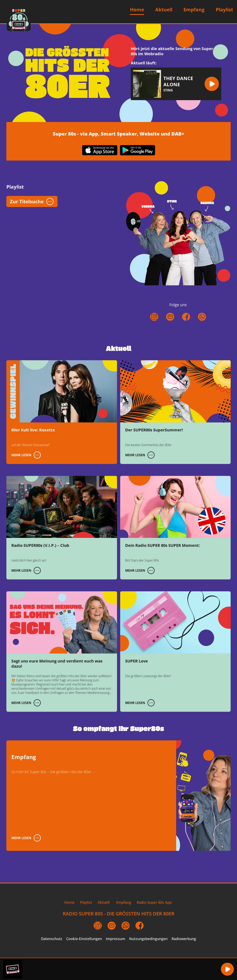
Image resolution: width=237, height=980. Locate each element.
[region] (110, 969)
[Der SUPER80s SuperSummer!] (176, 412)
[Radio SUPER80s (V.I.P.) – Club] (62, 528)
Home (69, 902)
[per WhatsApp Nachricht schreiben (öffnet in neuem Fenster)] (126, 926)
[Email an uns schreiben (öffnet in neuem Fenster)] (112, 926)
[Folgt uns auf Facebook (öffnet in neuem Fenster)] (186, 325)
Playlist (224, 9)
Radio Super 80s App (154, 902)
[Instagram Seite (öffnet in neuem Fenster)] (98, 926)
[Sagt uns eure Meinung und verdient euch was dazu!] (62, 651)
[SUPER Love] (176, 643)
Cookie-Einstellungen (84, 939)
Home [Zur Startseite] (137, 9)
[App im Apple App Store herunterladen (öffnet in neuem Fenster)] (100, 151)
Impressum (116, 939)
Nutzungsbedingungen (148, 939)
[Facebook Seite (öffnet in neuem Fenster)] (139, 926)
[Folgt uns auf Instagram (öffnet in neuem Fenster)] (154, 325)
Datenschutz (52, 939)
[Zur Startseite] (19, 19)
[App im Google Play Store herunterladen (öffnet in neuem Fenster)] (138, 151)
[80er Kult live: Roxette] (62, 412)
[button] (212, 84)
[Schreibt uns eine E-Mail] (170, 325)
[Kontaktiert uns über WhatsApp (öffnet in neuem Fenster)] (202, 325)
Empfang (194, 9)
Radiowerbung (184, 939)
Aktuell (164, 9)
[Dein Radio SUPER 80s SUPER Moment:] (176, 528)
